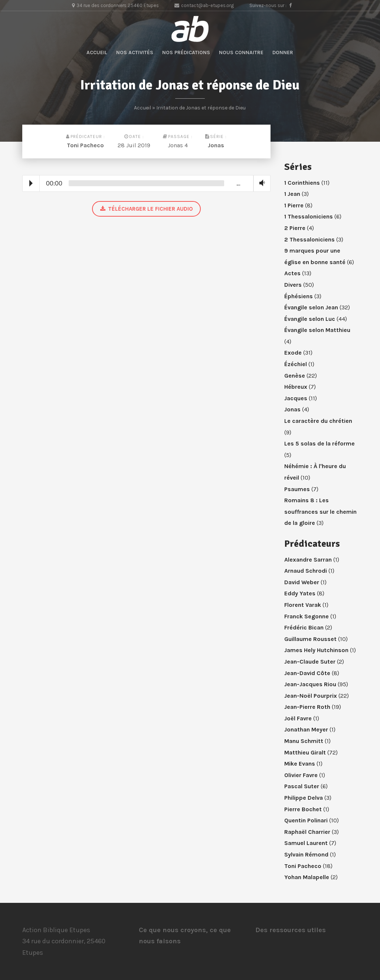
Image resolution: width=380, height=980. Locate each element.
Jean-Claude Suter (310, 662)
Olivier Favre (301, 775)
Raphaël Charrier (307, 832)
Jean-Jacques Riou (310, 684)
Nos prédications (186, 52)
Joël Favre (298, 718)
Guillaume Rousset (310, 639)
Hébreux (296, 387)
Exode (293, 353)
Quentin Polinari (306, 820)
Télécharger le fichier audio (146, 209)
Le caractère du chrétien (318, 421)
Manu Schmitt (304, 741)
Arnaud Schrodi (306, 571)
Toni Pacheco (85, 145)
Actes (292, 273)
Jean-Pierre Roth (307, 707)
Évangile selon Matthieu (317, 330)
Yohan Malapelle (307, 877)
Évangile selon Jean (311, 307)
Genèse (295, 376)
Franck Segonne (307, 616)
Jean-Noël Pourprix (311, 696)
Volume (261, 183)
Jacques (296, 398)
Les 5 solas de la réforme (320, 443)
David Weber (302, 582)
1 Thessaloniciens (309, 216)
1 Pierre (294, 205)
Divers (293, 285)
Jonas (216, 145)
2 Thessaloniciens (309, 239)
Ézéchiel (296, 364)
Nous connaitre (241, 52)
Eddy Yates (300, 593)
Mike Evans (300, 764)
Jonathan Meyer (306, 729)
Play (31, 183)
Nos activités (135, 52)
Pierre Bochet (303, 809)
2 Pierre (295, 228)
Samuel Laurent (306, 843)
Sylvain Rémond (306, 854)
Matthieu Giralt (305, 752)
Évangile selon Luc (310, 319)
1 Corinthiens (302, 183)
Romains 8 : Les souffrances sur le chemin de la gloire (320, 512)
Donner (283, 52)
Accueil (97, 52)
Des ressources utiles (291, 930)
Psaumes (297, 489)
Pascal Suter (302, 786)
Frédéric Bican (304, 627)
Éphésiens (299, 296)
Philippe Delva (304, 798)
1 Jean (292, 194)
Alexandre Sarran (308, 560)
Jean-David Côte (307, 673)
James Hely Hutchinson (316, 650)
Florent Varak (303, 605)
